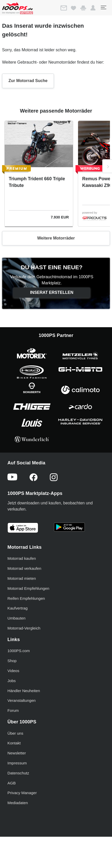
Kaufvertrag (18, 608)
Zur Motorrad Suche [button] (28, 81)
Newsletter (17, 753)
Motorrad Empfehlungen (28, 588)
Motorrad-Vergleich (24, 628)
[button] (93, 8)
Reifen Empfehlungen (26, 598)
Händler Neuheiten (24, 691)
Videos (13, 671)
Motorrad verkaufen (24, 568)
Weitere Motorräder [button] (56, 238)
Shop (12, 661)
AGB (12, 783)
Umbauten (16, 618)
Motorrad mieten (22, 578)
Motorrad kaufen (22, 558)
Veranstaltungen (22, 700)
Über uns (15, 733)
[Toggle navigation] (103, 7)
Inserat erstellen (52, 292)
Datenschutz (18, 773)
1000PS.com (19, 651)
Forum (13, 710)
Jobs (12, 681)
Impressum (17, 763)
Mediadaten (18, 803)
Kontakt (14, 743)
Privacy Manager (22, 793)
